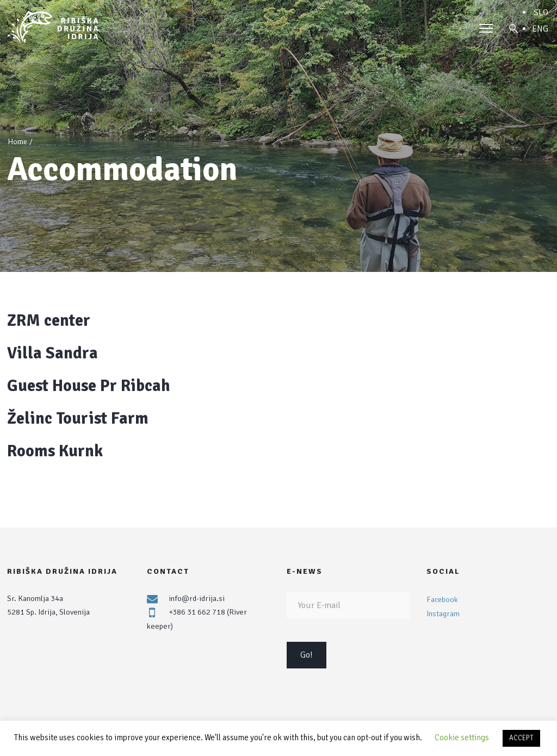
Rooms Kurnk (55, 451)
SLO (541, 13)
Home (17, 142)
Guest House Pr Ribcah (89, 386)
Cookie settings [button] (462, 738)
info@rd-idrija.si (197, 598)
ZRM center (49, 321)
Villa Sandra (52, 353)
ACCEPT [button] (521, 738)
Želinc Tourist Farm (78, 419)
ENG (540, 29)
